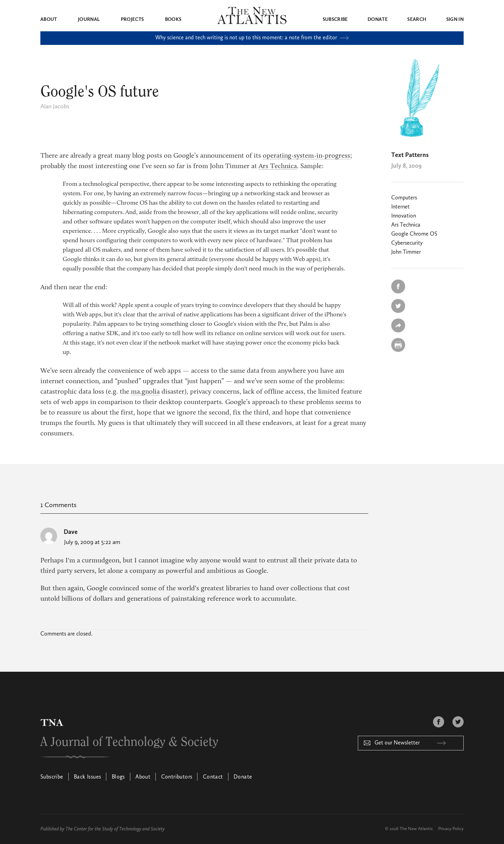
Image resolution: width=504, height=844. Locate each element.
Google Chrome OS (414, 234)
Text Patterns (410, 155)
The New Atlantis (416, 829)
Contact (213, 777)
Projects (132, 19)
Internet (400, 207)
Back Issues (87, 777)
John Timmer (406, 252)
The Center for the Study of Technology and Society (115, 829)
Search (417, 19)
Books (173, 19)
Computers (404, 198)
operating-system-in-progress (306, 156)
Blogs (118, 777)
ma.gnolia (145, 392)
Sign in (455, 19)
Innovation (404, 216)
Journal (89, 19)
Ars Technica (278, 166)
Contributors (177, 777)
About (49, 19)
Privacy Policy (451, 829)
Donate (378, 19)
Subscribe (335, 19)
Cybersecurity (407, 243)
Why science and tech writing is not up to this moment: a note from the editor (252, 38)
